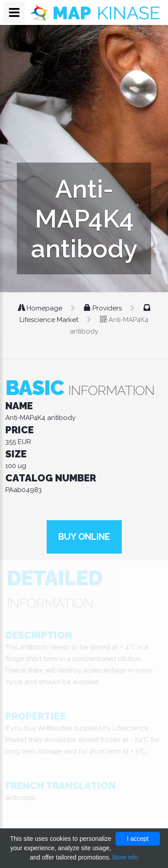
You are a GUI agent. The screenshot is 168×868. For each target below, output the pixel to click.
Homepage (41, 308)
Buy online (84, 537)
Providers (104, 308)
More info (125, 857)
